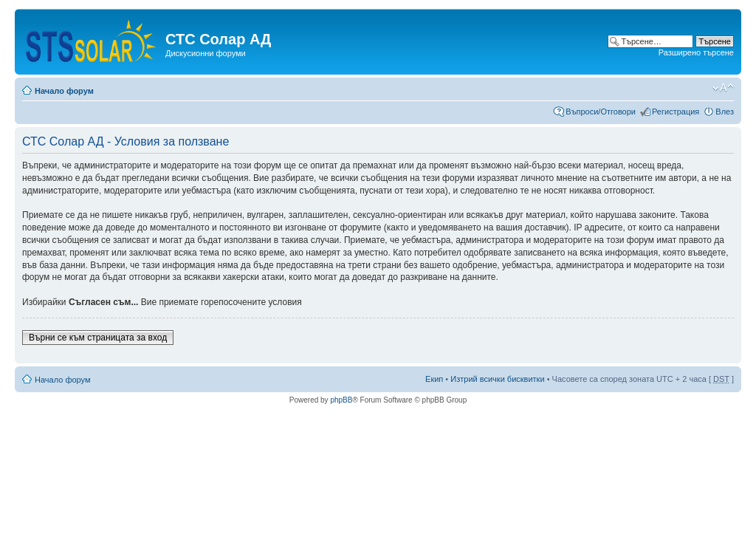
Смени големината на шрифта (723, 88)
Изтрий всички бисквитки (497, 379)
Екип (434, 379)
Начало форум (64, 91)
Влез (725, 112)
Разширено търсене (696, 52)
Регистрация (676, 112)
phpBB (341, 400)
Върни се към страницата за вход (98, 338)
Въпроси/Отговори (601, 112)
